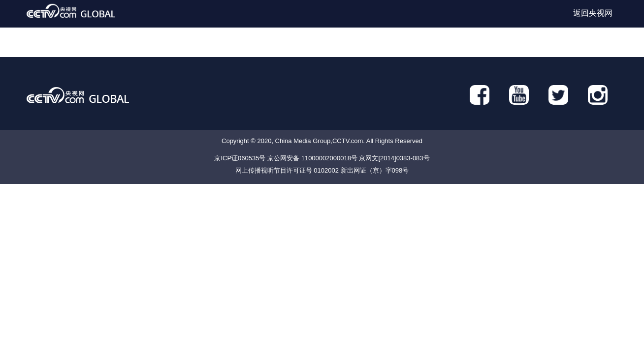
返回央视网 (593, 13)
